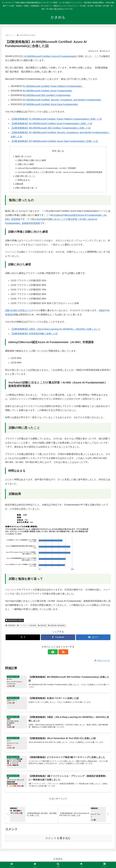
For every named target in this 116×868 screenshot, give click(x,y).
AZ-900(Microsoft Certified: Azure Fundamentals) (47, 91)
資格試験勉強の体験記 (14, 622)
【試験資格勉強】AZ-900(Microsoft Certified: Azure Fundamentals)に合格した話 (51, 124)
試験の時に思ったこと (25, 177)
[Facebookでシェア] (58, 639)
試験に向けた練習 (25, 165)
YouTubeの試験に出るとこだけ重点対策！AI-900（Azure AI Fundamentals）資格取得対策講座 (60, 173)
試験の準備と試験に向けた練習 (31, 161)
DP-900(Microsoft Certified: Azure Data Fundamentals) (50, 104)
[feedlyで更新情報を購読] (55, 653)
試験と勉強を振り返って (26, 189)
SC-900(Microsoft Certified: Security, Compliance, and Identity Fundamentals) (62, 100)
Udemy (59, 217)
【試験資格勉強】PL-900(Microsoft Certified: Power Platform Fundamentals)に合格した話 (56, 119)
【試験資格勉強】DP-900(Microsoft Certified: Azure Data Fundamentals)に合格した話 (54, 141)
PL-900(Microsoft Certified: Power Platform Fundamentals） (53, 86)
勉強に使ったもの (23, 157)
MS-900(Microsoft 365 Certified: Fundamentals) (47, 95)
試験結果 (19, 185)
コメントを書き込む (58, 840)
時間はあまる (23, 181)
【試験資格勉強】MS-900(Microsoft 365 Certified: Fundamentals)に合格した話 (51, 128)
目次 (54, 151)
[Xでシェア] (23, 639)
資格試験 (42, 627)
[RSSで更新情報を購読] (61, 653)
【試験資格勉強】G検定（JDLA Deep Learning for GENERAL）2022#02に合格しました (56, 331)
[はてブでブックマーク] (93, 639)
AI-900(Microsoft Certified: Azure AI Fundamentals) (50, 56)
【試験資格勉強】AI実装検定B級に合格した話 (34, 335)
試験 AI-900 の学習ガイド (18, 312)
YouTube (41, 221)
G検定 (102, 312)
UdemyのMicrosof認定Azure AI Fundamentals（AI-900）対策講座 (47, 169)
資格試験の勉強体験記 (57, 627)
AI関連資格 (11, 627)
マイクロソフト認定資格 (27, 627)
